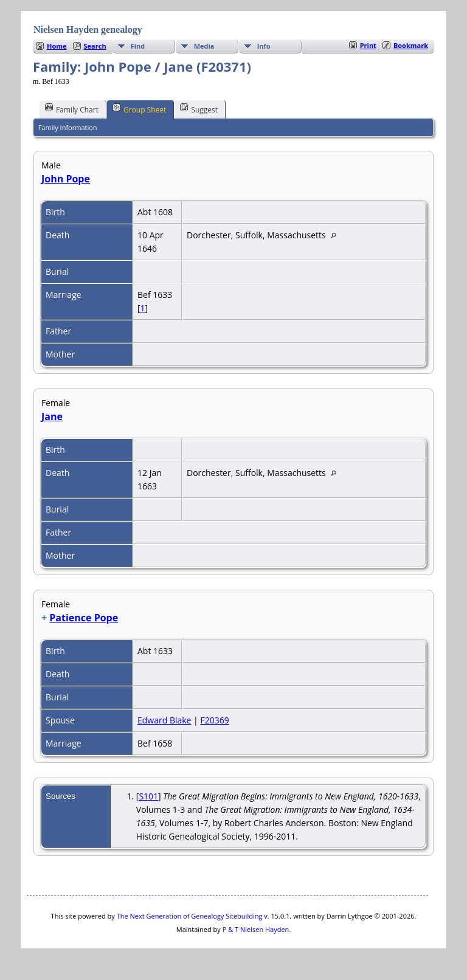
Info (264, 46)
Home (57, 46)
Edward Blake (164, 720)
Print (368, 45)
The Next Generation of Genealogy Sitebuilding (190, 916)
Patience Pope (84, 618)
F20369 (214, 720)
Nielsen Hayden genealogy (88, 29)
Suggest (199, 109)
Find (138, 46)
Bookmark (411, 45)
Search (95, 46)
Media (204, 46)
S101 (148, 796)
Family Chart (72, 109)
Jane (52, 416)
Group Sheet (139, 109)
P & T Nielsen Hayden (256, 929)
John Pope (66, 179)
